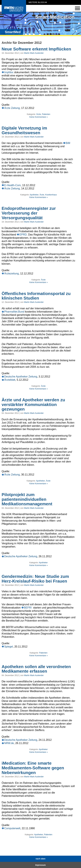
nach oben (40, 859)
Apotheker (34, 195)
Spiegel (9, 647)
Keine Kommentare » (39, 117)
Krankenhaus (51, 195)
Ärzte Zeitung (12, 108)
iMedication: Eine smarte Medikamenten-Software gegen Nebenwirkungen (33, 768)
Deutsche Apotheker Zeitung (21, 377)
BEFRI (28, 608)
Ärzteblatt (10, 380)
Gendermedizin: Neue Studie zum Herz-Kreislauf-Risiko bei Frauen (35, 579)
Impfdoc (9, 72)
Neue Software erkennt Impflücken (36, 49)
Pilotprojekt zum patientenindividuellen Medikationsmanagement (27, 499)
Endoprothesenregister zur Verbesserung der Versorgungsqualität (29, 213)
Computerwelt (12, 828)
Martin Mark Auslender (34, 53)
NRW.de (9, 743)
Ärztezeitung (11, 274)
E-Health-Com (12, 185)
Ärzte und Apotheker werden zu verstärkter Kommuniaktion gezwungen (33, 404)
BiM (68, 143)
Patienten (46, 114)
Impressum (40, 865)
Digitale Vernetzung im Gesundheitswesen (24, 130)
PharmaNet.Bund (14, 312)
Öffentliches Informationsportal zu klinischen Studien (36, 296)
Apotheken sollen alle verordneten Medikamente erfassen (36, 669)
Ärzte (39, 114)
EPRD (23, 235)
